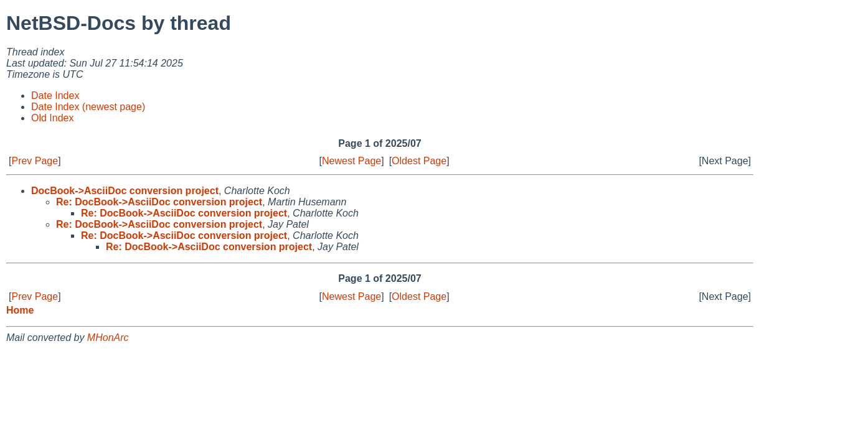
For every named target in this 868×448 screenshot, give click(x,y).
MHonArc (108, 338)
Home (20, 310)
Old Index (52, 118)
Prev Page (35, 161)
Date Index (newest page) (88, 107)
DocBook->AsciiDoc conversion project (125, 191)
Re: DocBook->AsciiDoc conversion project (159, 202)
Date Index (55, 96)
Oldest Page (419, 161)
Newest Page (351, 161)
